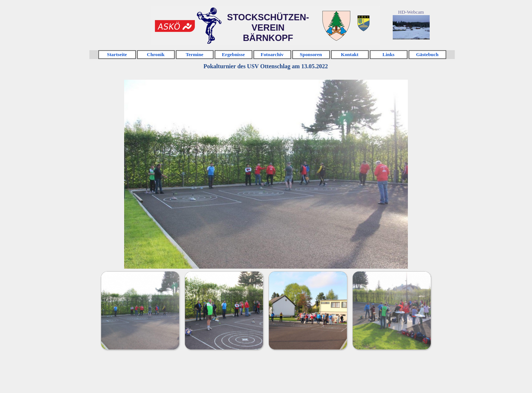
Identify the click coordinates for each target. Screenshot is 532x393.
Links (388, 54)
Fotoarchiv (272, 54)
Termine (195, 54)
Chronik (156, 54)
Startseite (117, 54)
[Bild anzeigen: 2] (224, 310)
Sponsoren (311, 54)
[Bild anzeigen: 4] (391, 310)
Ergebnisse (233, 54)
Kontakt (350, 54)
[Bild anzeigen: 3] (308, 310)
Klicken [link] (175, 26)
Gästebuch (427, 54)
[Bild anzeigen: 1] (140, 310)
